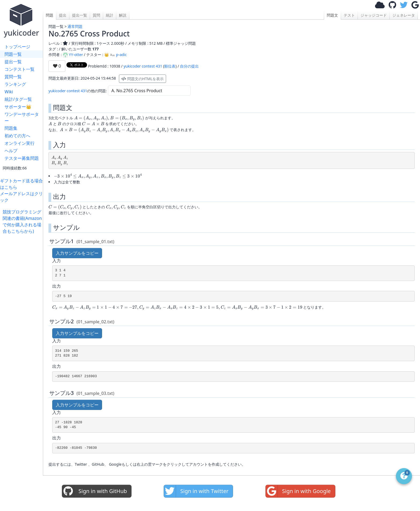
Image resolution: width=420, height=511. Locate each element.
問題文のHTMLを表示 (142, 79)
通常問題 (75, 26)
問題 (50, 15)
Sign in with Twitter (196, 491)
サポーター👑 (18, 107)
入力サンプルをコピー (77, 253)
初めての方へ (17, 136)
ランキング (15, 84)
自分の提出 (189, 66)
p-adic (118, 55)
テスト (349, 15)
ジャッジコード (374, 15)
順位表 (170, 66)
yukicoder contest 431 (143, 66)
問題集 (11, 128)
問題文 (332, 15)
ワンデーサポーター (22, 117)
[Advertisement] (23, 315)
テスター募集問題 (22, 158)
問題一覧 (13, 54)
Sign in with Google (298, 491)
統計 (110, 15)
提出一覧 (13, 62)
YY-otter (73, 55)
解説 (123, 15)
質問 (96, 15)
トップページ (17, 47)
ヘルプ (11, 151)
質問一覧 (13, 77)
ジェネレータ (404, 15)
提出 (63, 15)
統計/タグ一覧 (18, 99)
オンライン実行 (20, 143)
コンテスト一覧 (20, 69)
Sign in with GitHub (95, 491)
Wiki (9, 92)
